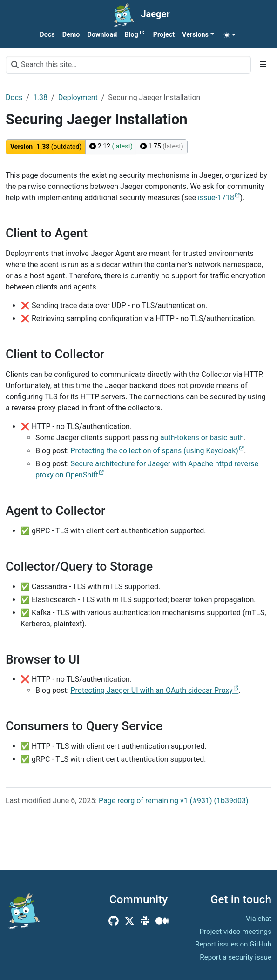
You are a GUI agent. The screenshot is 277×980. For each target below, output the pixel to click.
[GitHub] (113, 921)
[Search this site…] (128, 65)
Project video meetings (235, 932)
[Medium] (162, 921)
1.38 (40, 97)
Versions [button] (195, 35)
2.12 (111, 146)
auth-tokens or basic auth (202, 438)
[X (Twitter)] (129, 921)
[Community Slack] (145, 921)
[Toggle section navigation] (263, 65)
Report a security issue (236, 957)
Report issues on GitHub (233, 944)
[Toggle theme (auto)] (230, 35)
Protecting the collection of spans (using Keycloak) (154, 451)
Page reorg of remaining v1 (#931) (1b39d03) (173, 801)
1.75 (162, 146)
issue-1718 (216, 198)
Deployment (78, 97)
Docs (14, 97)
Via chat (259, 919)
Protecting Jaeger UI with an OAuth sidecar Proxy (151, 690)
